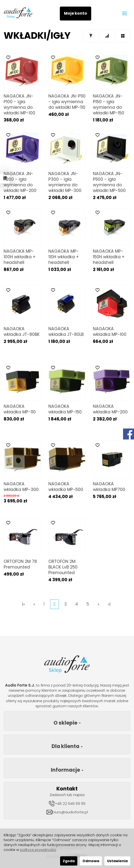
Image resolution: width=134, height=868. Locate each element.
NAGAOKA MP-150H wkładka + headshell (109, 257)
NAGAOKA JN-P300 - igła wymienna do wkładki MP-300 (65, 182)
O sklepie (67, 723)
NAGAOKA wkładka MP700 (109, 487)
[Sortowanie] (107, 36)
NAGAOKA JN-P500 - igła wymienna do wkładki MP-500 (109, 182)
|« (23, 604)
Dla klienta (67, 746)
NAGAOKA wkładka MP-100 (110, 332)
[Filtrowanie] (91, 36)
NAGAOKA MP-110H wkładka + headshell (64, 257)
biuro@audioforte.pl (70, 812)
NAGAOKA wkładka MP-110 (20, 409)
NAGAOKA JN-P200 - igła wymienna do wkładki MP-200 (20, 182)
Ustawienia (117, 861)
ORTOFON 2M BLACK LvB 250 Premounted (63, 567)
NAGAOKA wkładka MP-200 (110, 409)
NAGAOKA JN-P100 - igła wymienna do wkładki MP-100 (19, 105)
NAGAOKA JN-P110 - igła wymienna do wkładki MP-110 (67, 102)
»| (109, 604)
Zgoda (69, 861)
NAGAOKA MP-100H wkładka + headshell (20, 257)
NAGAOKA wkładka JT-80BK (22, 332)
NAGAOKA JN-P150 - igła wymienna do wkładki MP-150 (109, 105)
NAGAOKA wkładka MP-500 (66, 487)
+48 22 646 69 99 (70, 803)
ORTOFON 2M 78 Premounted (20, 564)
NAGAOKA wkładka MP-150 (65, 409)
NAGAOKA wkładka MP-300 (21, 487)
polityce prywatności (38, 850)
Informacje (67, 770)
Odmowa (91, 861)
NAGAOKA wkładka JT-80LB (66, 332)
